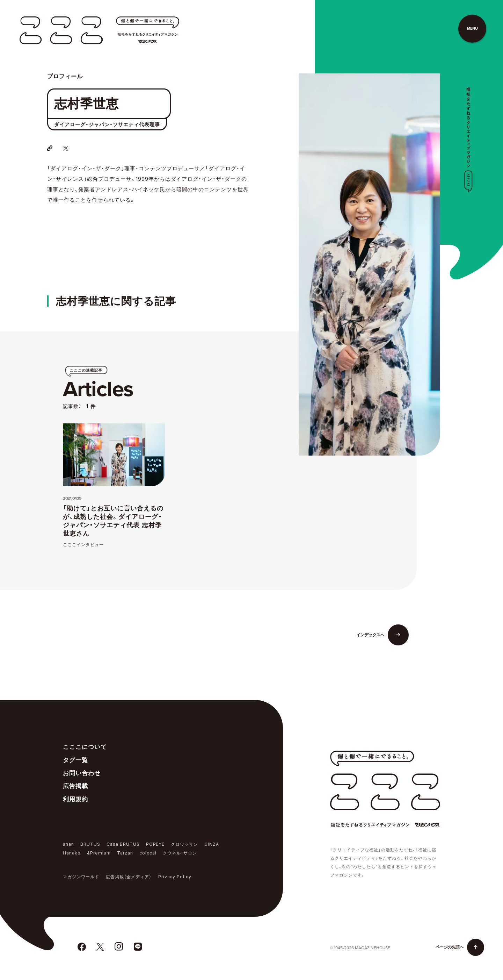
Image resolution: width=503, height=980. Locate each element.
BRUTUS (90, 844)
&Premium (99, 853)
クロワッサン (184, 844)
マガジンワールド (81, 877)
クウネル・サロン (180, 853)
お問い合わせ (82, 773)
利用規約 (75, 799)
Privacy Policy (175, 877)
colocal (148, 853)
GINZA (212, 844)
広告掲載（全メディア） (129, 877)
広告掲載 (75, 786)
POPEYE (155, 844)
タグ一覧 (75, 760)
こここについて (85, 747)
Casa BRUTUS (123, 844)
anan (68, 844)
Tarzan (125, 853)
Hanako (72, 853)
